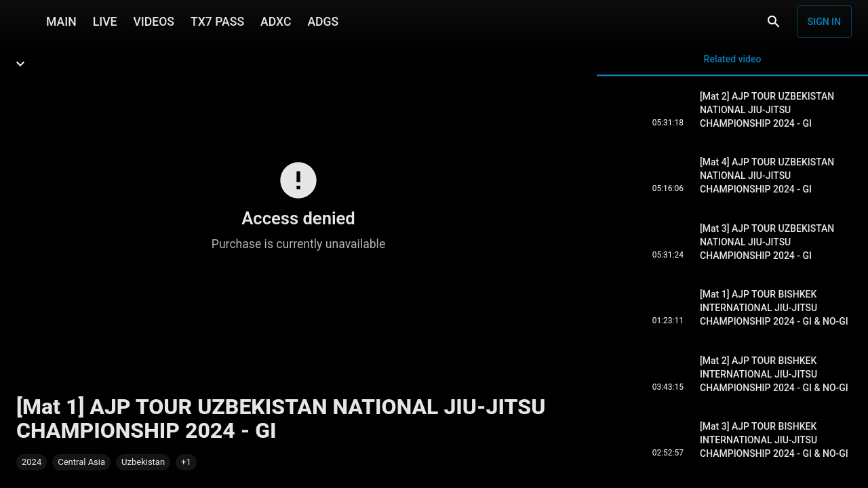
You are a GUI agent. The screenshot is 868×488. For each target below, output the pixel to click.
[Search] (774, 22)
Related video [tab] (732, 65)
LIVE (105, 22)
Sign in (824, 22)
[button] (186, 462)
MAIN (61, 22)
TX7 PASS (217, 22)
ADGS (323, 22)
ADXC (276, 22)
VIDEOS (154, 22)
